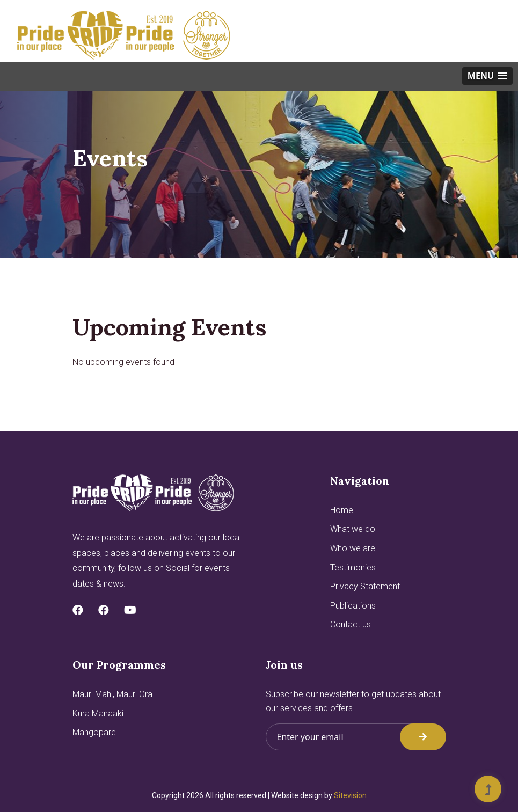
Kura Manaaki (98, 714)
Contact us (351, 624)
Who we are (353, 548)
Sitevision (350, 795)
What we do (353, 529)
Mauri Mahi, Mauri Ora (112, 694)
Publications (353, 606)
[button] (487, 76)
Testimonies (353, 568)
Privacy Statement (365, 586)
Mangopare (94, 732)
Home (342, 510)
